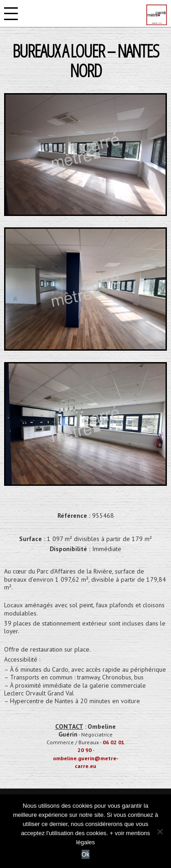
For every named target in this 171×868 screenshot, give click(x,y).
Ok (86, 854)
